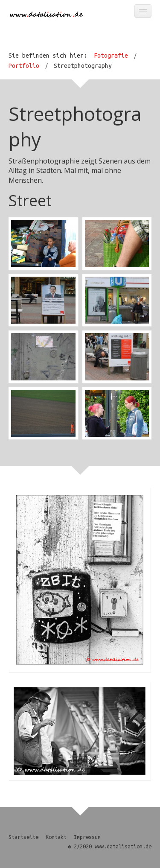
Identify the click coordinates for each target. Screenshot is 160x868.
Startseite (23, 837)
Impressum (87, 837)
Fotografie (111, 56)
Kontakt (56, 837)
